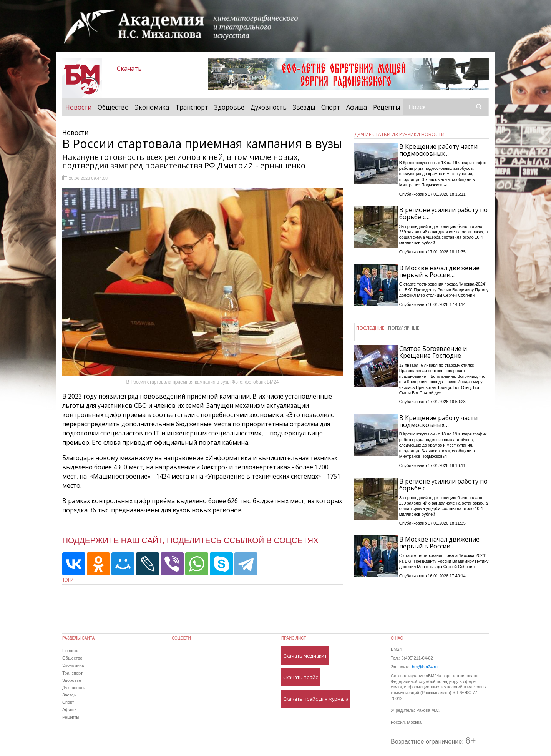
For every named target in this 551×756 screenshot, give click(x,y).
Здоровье (229, 107)
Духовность (269, 107)
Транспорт (192, 107)
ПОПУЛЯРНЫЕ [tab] (404, 328)
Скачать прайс (300, 677)
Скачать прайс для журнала (316, 699)
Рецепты (387, 107)
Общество (113, 107)
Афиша (357, 107)
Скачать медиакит (305, 656)
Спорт (331, 107)
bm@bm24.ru (425, 667)
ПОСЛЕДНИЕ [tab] (370, 328)
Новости (80, 107)
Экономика (152, 107)
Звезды (304, 107)
